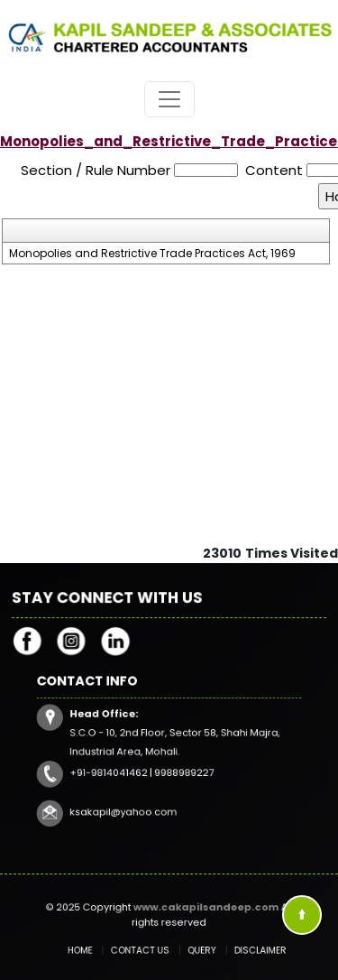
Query (196, 949)
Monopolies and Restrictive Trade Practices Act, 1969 (152, 254)
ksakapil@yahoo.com (132, 801)
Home (96, 949)
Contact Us (145, 949)
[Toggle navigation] (169, 99)
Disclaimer (243, 949)
